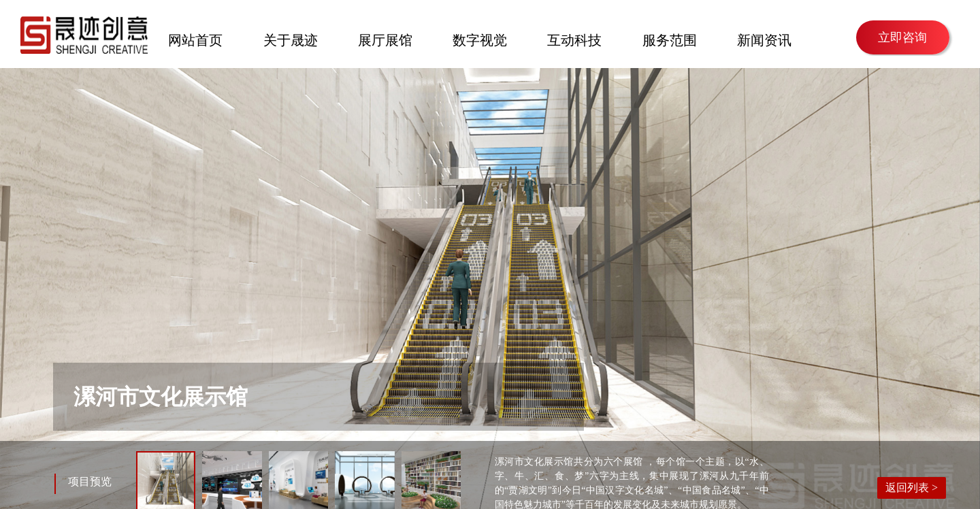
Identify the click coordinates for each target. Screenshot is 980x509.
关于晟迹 (291, 39)
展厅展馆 (385, 39)
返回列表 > (912, 488)
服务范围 (670, 39)
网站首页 (195, 39)
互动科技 (574, 39)
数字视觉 (480, 39)
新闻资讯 (764, 39)
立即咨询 (902, 37)
